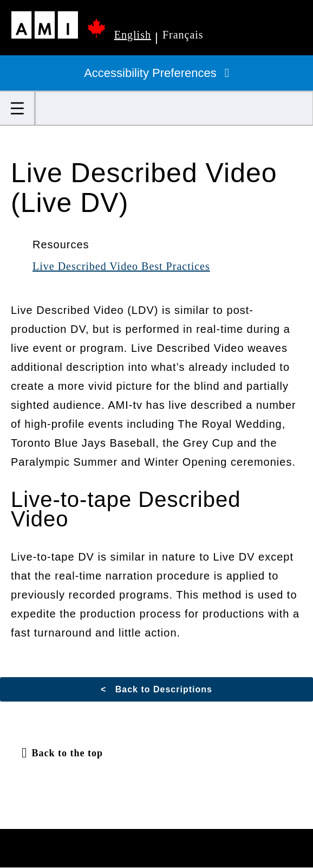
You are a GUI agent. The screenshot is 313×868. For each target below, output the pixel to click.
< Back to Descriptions (156, 689)
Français (183, 35)
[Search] (174, 108)
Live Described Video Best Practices (121, 266)
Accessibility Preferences (156, 73)
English (133, 35)
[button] (18, 108)
